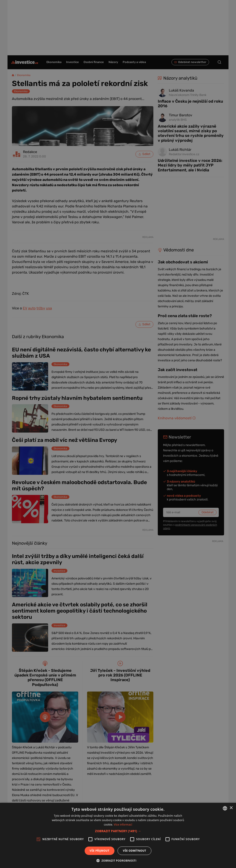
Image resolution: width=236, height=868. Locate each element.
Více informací (123, 825)
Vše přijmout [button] (100, 851)
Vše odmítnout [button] (134, 851)
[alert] (118, 434)
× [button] (231, 808)
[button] (118, 831)
